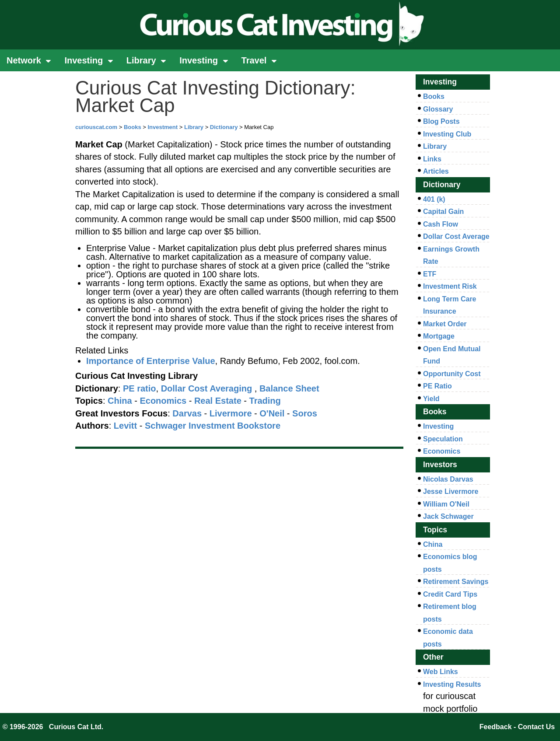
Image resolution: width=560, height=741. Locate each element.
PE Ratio (437, 386)
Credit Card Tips (450, 594)
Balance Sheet (289, 388)
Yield (431, 399)
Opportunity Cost (452, 374)
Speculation (443, 439)
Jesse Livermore (451, 491)
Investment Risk (450, 286)
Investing (89, 60)
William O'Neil (446, 504)
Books (133, 127)
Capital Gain (443, 211)
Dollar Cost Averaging (207, 388)
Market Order (445, 324)
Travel (259, 60)
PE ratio (140, 388)
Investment (163, 127)
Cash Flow (441, 224)
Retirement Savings (456, 582)
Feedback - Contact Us (517, 727)
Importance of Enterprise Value (151, 361)
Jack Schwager (448, 516)
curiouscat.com (96, 127)
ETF (430, 274)
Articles (436, 171)
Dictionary (224, 127)
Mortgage (439, 336)
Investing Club (447, 134)
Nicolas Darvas (448, 479)
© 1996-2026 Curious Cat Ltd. (53, 727)
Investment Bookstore (234, 426)
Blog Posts (441, 121)
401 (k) (434, 199)
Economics (442, 451)
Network (29, 60)
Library (146, 60)
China (433, 544)
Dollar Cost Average (456, 236)
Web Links (441, 672)
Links (432, 159)
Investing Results (452, 684)
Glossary (438, 109)
